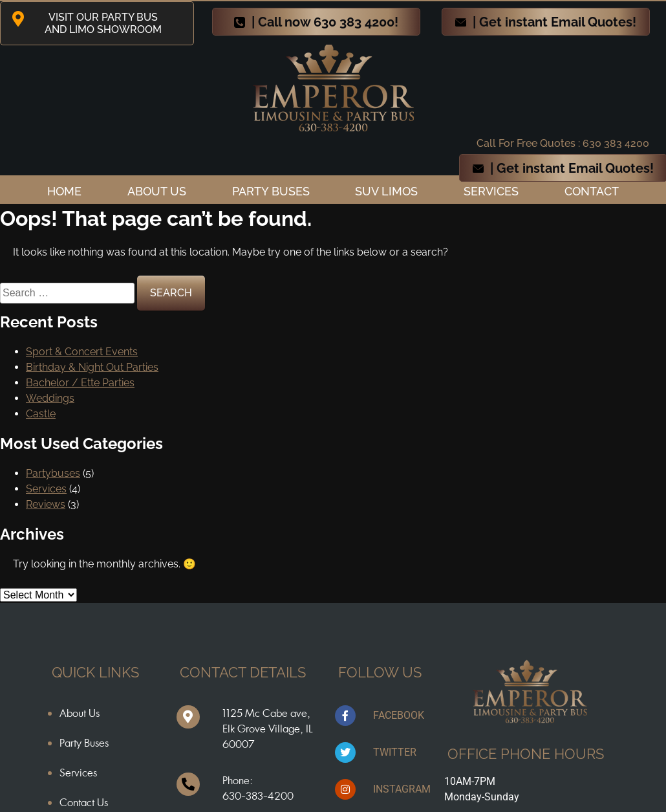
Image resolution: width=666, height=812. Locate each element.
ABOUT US (157, 191)
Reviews (46, 504)
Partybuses (53, 473)
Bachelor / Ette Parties (80, 383)
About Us (80, 713)
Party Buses (271, 191)
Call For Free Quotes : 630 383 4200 (563, 143)
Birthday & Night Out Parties (92, 367)
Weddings (50, 398)
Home (64, 191)
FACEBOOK (399, 715)
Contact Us (84, 802)
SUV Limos (386, 191)
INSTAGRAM (402, 789)
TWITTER (395, 752)
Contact (592, 191)
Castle (41, 414)
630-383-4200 (258, 796)
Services (491, 191)
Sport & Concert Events (82, 352)
